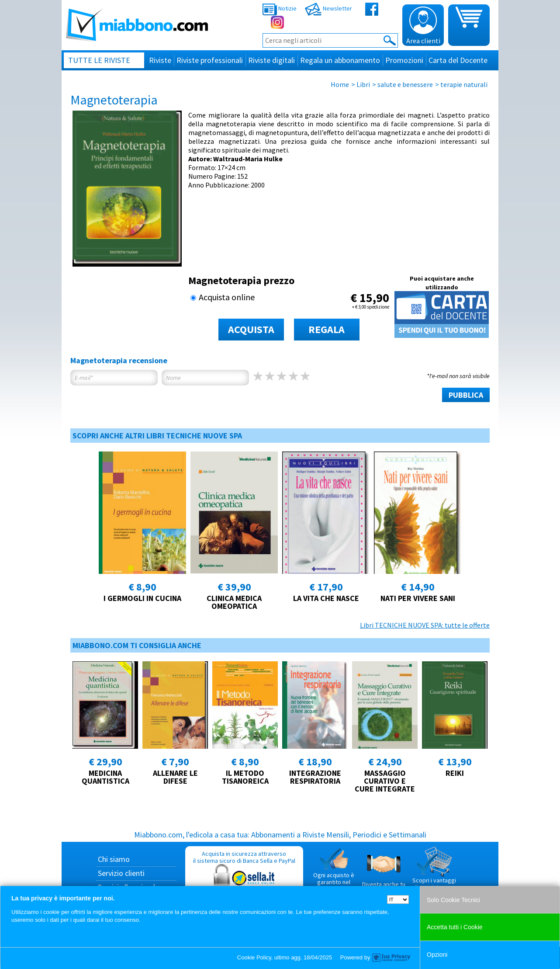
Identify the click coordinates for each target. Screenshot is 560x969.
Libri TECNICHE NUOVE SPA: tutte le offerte (425, 625)
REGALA (327, 329)
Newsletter (328, 8)
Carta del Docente (458, 60)
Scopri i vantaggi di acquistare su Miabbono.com (434, 872)
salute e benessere (405, 84)
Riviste (160, 60)
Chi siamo (114, 859)
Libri (363, 84)
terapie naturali (464, 84)
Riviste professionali (210, 60)
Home (340, 84)
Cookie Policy (254, 957)
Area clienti (423, 26)
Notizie (280, 8)
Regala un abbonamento (340, 60)
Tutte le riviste (99, 60)
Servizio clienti (121, 873)
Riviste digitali (271, 60)
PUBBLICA (466, 395)
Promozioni (404, 60)
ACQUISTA (251, 329)
